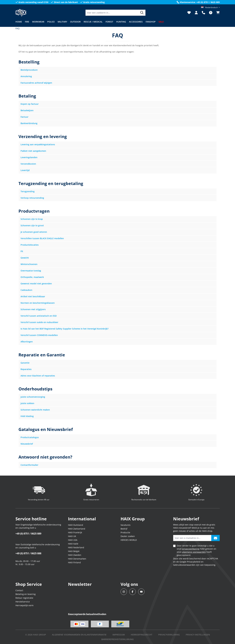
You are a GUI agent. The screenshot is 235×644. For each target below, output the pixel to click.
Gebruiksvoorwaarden (184, 565)
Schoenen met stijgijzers (33, 309)
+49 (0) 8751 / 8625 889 (28, 534)
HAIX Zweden (75, 555)
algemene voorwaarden (194, 552)
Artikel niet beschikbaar (33, 296)
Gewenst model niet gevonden (36, 284)
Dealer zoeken (128, 536)
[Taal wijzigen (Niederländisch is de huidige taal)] (210, 7)
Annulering (26, 76)
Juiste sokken (27, 403)
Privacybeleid (194, 562)
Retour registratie (24, 598)
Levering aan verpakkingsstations (38, 144)
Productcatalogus (30, 437)
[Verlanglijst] (189, 13)
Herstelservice (23, 602)
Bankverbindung (29, 123)
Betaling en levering (26, 594)
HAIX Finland (74, 562)
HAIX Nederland (76, 547)
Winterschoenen (29, 264)
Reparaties (26, 369)
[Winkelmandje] (217, 13)
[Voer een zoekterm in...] (112, 13)
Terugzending (28, 191)
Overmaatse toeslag (31, 271)
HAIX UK (72, 536)
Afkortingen (27, 342)
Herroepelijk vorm (24, 605)
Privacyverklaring (169, 635)
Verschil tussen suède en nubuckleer (39, 322)
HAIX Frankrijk (75, 532)
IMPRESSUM (119, 635)
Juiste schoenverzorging (33, 397)
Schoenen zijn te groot (32, 225)
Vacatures (126, 525)
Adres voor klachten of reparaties (38, 376)
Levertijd (25, 170)
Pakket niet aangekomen (33, 151)
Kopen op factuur (30, 104)
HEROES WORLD (129, 540)
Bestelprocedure (29, 70)
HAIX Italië (73, 544)
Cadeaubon (26, 290)
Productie (125, 532)
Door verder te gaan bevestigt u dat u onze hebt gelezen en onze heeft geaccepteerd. (196, 550)
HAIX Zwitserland (77, 529)
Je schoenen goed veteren (34, 232)
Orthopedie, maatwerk (32, 277)
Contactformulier (29, 465)
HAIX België (74, 551)
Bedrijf (124, 529)
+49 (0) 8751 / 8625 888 (28, 553)
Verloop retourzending (32, 198)
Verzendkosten (28, 164)
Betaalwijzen (27, 110)
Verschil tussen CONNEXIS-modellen (39, 335)
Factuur (24, 117)
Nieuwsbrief (27, 444)
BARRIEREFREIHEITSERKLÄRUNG (117, 639)
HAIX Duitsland (76, 525)
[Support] (203, 13)
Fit (22, 251)
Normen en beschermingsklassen (38, 303)
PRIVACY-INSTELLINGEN (198, 635)
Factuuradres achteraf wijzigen (36, 83)
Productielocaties (30, 245)
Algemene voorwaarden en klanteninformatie (79, 635)
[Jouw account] (196, 13)
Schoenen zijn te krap (32, 219)
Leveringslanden (29, 157)
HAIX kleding (27, 416)
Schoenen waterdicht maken (35, 410)
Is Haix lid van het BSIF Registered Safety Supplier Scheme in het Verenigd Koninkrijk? (64, 329)
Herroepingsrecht (142, 635)
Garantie (25, 363)
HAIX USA (73, 540)
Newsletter (80, 584)
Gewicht (25, 258)
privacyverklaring (191, 549)
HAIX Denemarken (77, 559)
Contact (19, 590)
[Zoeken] (142, 13)
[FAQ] (211, 13)
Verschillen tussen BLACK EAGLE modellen (42, 238)
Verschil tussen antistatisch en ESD (39, 316)
